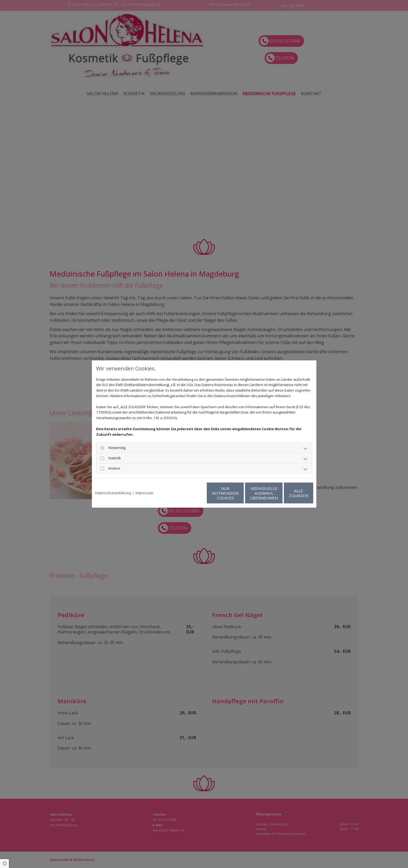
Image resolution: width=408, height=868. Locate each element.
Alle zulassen (289, 493)
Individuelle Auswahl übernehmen (239, 493)
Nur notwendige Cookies (188, 493)
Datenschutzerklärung (113, 493)
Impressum (144, 493)
